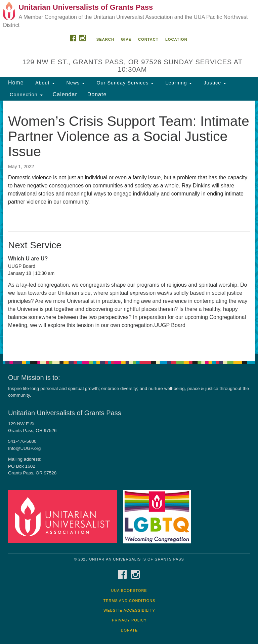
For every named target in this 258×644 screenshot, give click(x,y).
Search (105, 39)
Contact (148, 39)
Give (126, 39)
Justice (214, 83)
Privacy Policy (129, 620)
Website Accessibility (129, 610)
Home (16, 83)
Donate (97, 94)
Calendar (65, 94)
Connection (25, 95)
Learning (178, 83)
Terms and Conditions (130, 601)
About (44, 83)
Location (176, 39)
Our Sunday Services (124, 83)
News (75, 83)
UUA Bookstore (129, 591)
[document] (129, 227)
